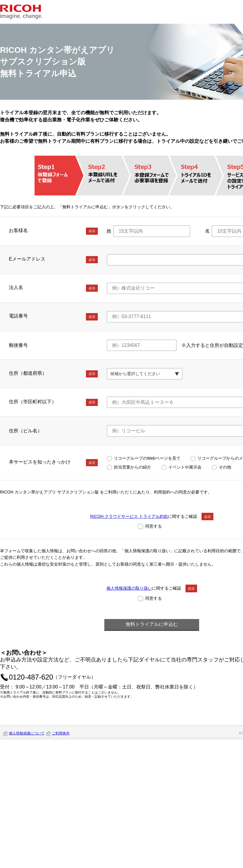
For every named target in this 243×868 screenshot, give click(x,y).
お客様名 (53, 231)
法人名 (53, 288)
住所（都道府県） (53, 374)
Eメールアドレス (53, 260)
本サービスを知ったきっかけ (53, 463)
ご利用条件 (61, 733)
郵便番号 (18, 345)
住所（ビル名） (25, 431)
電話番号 (53, 317)
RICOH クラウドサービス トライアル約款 (129, 516)
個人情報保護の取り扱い (129, 588)
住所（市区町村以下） (53, 402)
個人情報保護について (27, 733)
